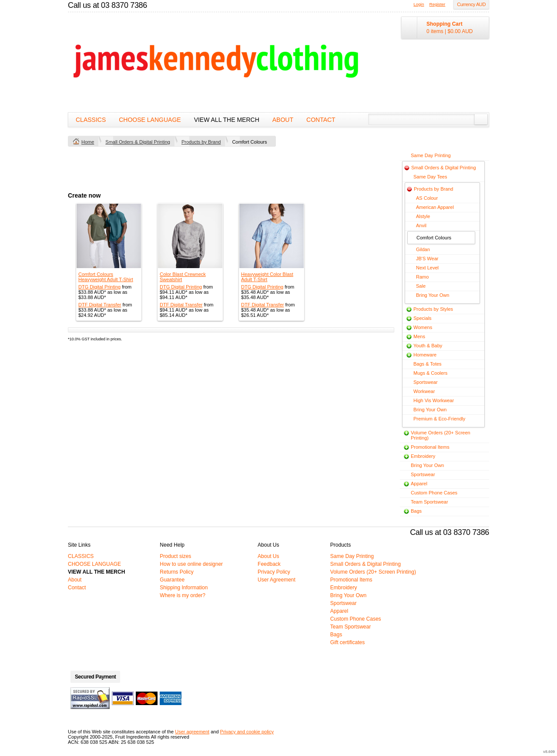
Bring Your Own (433, 295)
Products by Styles (433, 309)
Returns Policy (176, 572)
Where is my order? (183, 595)
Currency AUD (471, 4)
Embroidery (423, 456)
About (283, 120)
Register (438, 4)
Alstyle (423, 216)
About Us (268, 556)
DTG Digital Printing (99, 287)
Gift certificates (347, 642)
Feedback (269, 564)
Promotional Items (430, 447)
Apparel (419, 484)
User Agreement (277, 580)
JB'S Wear (427, 259)
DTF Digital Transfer (100, 305)
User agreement (192, 732)
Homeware (425, 355)
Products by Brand (201, 142)
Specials (423, 318)
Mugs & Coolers (430, 373)
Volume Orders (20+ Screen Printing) (373, 572)
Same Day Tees (430, 177)
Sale (421, 286)
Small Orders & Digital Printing (138, 142)
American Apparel (435, 207)
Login (419, 4)
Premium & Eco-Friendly (439, 419)
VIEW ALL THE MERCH (227, 120)
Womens (423, 327)
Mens (419, 336)
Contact (321, 120)
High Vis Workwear (434, 400)
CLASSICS (91, 120)
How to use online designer (191, 564)
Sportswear (426, 382)
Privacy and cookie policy (247, 732)
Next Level (427, 268)
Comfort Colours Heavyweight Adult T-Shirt (106, 277)
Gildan (423, 249)
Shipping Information (184, 588)
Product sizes (175, 556)
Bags (416, 511)
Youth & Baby (428, 346)
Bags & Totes (428, 364)
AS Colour (427, 198)
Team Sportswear (429, 502)
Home (88, 142)
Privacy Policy (274, 572)
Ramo (422, 277)
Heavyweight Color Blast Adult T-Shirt (267, 277)
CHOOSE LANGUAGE (150, 120)
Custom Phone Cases (434, 493)
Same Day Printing (431, 155)
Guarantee (172, 580)
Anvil (421, 225)
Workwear (424, 391)
